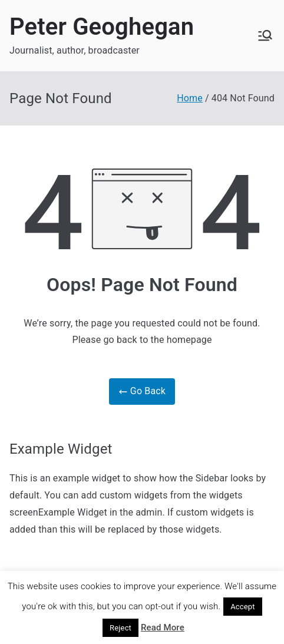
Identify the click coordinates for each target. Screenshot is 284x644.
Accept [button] (243, 607)
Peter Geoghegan (102, 27)
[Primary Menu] (265, 35)
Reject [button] (120, 628)
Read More (163, 628)
